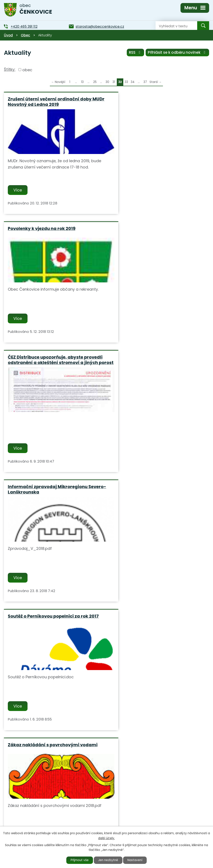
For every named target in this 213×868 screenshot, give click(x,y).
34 (133, 82)
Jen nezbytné (108, 860)
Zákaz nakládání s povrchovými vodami (157, 364)
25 (95, 82)
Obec (25, 35)
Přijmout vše (79, 860)
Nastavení (136, 860)
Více (18, 190)
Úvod (8, 35)
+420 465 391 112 (80, 822)
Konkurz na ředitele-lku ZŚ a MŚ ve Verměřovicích (150, 631)
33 (126, 82)
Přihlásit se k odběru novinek (177, 53)
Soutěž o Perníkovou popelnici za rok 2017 (53, 364)
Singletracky (127, 493)
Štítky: (10, 69)
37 (145, 82)
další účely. (106, 838)
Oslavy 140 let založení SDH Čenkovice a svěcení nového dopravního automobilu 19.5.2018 (52, 498)
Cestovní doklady (28, 628)
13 (82, 82)
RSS (135, 53)
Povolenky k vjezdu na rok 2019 (146, 99)
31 (114, 82)
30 (107, 82)
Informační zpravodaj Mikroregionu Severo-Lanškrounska (152, 232)
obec (27, 70)
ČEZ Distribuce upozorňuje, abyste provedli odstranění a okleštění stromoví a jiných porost (53, 234)
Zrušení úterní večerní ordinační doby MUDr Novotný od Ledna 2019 (50, 102)
